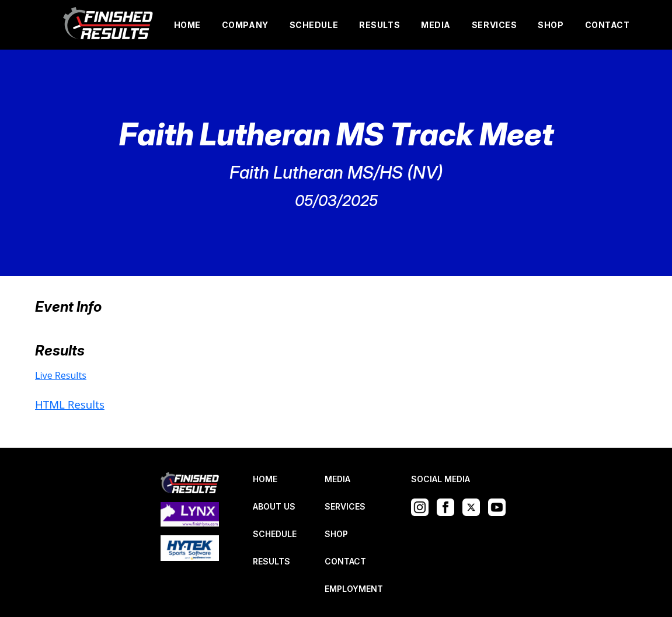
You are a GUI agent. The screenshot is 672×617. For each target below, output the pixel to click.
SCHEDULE (314, 25)
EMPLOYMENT (354, 589)
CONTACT (607, 25)
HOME (187, 25)
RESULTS (379, 25)
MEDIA (436, 25)
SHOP (551, 25)
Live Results (61, 375)
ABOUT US (274, 506)
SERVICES (494, 25)
